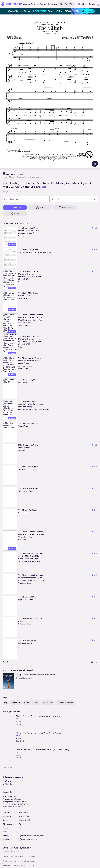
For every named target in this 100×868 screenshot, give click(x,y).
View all (94, 662)
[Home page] (12, 4)
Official (12, 245)
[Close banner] (94, 11)
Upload (82, 4)
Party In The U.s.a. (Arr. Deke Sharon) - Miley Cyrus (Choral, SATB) (42, 750)
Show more (9, 768)
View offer (88, 11)
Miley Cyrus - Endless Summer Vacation (36, 675)
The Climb (7, 781)
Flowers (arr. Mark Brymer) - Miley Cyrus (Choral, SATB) (38, 733)
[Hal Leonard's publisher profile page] (22, 174)
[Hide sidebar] (43, 581)
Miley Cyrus (10, 784)
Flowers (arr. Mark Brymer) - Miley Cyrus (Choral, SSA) (38, 716)
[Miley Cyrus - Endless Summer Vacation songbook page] (8, 681)
